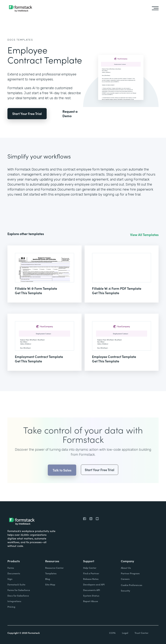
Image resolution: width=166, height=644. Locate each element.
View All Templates (144, 235)
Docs (12, 40)
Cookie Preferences (132, 585)
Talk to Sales (62, 477)
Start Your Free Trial (27, 114)
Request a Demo (70, 114)
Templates (25, 40)
